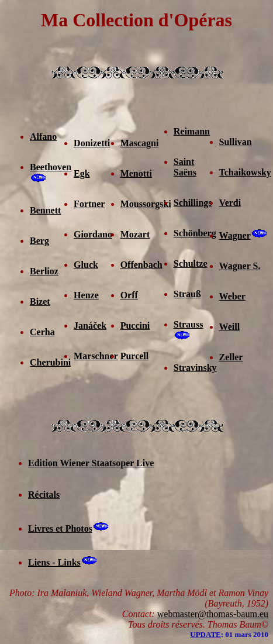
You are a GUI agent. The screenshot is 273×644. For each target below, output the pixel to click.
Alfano (43, 137)
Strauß (187, 294)
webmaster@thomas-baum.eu (213, 614)
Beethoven (51, 167)
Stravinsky (195, 368)
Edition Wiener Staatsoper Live (91, 463)
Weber (232, 296)
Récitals (44, 495)
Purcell (135, 356)
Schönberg (195, 233)
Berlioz (44, 271)
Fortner (89, 204)
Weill (230, 327)
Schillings (193, 203)
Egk (82, 173)
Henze (86, 295)
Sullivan (236, 142)
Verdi (230, 203)
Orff (129, 295)
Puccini (135, 326)
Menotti (136, 173)
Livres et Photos (60, 528)
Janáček (90, 326)
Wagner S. (240, 266)
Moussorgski (146, 204)
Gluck (86, 265)
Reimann (192, 131)
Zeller (231, 357)
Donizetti (92, 143)
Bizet (40, 302)
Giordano (93, 234)
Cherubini (50, 362)
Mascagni (140, 143)
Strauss (189, 324)
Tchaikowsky (245, 172)
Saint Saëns (185, 167)
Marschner (96, 356)
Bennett (45, 210)
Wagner (235, 235)
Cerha (42, 332)
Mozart (135, 234)
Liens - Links (54, 562)
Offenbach (141, 265)
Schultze (191, 264)
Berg (39, 241)
